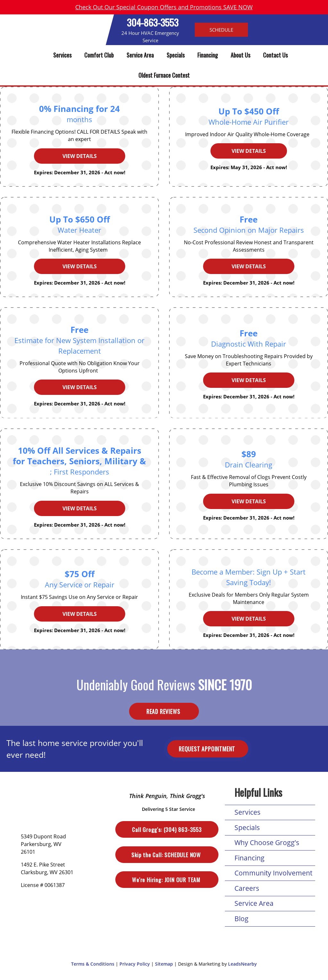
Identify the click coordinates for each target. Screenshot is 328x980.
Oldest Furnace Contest (164, 75)
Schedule (221, 30)
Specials (176, 55)
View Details (80, 156)
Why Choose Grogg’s (267, 843)
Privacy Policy (135, 964)
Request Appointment (208, 749)
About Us (240, 55)
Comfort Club (99, 55)
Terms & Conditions (93, 964)
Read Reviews (164, 711)
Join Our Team (167, 880)
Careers (247, 888)
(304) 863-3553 (167, 829)
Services (62, 55)
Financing (208, 55)
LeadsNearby (242, 964)
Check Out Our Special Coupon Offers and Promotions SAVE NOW (164, 7)
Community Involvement (273, 873)
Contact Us (275, 55)
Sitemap (164, 964)
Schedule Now (167, 855)
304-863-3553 (153, 22)
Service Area (140, 55)
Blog (242, 919)
